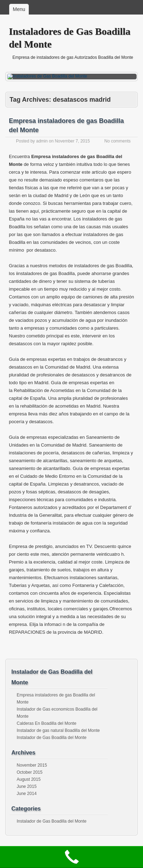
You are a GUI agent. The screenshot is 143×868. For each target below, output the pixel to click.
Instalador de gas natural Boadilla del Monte (58, 730)
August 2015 (29, 779)
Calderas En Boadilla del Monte (46, 723)
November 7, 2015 (72, 141)
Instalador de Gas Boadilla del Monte (52, 738)
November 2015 (32, 765)
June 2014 (27, 794)
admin (42, 141)
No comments (117, 141)
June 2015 (27, 786)
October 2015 (30, 772)
